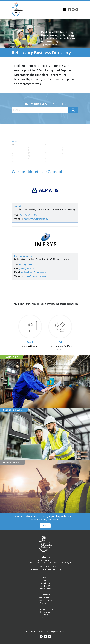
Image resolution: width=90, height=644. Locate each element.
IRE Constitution (45, 598)
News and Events (45, 600)
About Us (45, 581)
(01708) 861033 (26, 268)
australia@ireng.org (53, 569)
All (13, 145)
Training (45, 615)
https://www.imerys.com (35, 276)
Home (45, 578)
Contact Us (45, 617)
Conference (45, 612)
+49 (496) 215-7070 (28, 215)
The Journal (45, 603)
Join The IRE (45, 586)
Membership (45, 595)
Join (45, 526)
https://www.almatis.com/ (36, 219)
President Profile (45, 583)
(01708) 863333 (26, 265)
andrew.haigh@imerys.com (34, 272)
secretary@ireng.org (30, 346)
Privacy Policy (45, 589)
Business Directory (45, 609)
